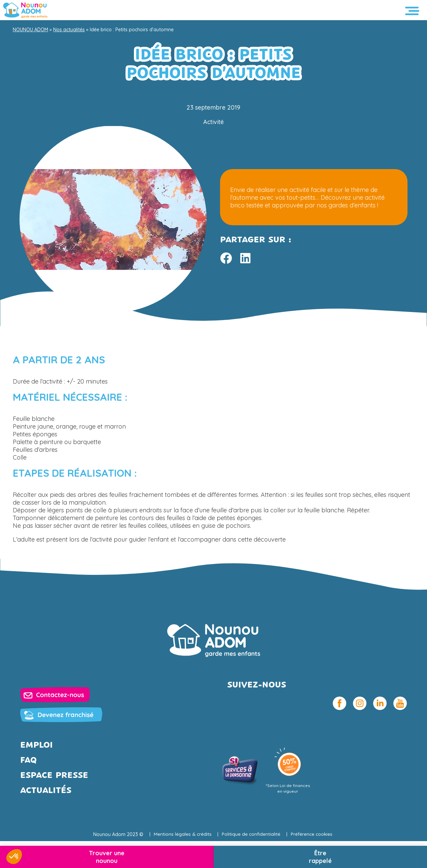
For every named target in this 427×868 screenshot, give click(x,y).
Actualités (46, 791)
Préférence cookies (313, 834)
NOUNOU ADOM (30, 30)
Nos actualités (69, 30)
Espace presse (54, 776)
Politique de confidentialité (251, 834)
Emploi (37, 745)
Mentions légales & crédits (182, 834)
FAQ (28, 761)
